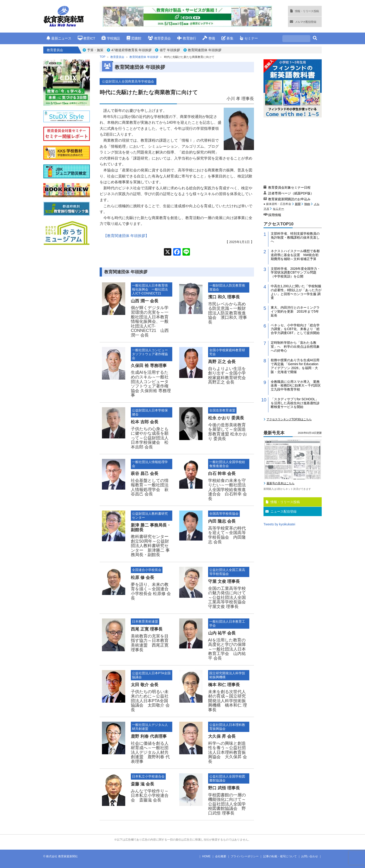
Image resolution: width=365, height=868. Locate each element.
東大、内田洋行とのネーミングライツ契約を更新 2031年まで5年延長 (295, 311)
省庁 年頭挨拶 (170, 50)
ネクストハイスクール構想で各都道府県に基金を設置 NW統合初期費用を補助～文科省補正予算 (295, 255)
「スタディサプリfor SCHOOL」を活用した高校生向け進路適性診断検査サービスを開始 (295, 403)
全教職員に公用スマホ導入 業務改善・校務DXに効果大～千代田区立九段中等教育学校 (296, 386)
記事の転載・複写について (280, 856)
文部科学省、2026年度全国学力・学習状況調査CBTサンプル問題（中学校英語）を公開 (296, 273)
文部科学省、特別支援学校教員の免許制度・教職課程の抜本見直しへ (295, 237)
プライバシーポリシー (245, 856)
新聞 (298, 204)
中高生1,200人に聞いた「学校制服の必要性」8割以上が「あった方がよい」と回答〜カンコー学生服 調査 (296, 292)
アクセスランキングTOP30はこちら (289, 419)
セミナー (249, 38)
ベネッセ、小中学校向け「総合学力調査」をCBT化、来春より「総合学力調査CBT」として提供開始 (295, 329)
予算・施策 (95, 50)
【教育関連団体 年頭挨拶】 (126, 236)
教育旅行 (187, 38)
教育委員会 (159, 38)
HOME (206, 856)
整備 (209, 38)
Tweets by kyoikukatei (279, 524)
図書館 (134, 38)
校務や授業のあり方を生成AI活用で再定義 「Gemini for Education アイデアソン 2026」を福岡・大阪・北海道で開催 (295, 366)
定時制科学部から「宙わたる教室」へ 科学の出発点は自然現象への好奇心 (295, 347)
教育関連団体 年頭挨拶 (205, 50)
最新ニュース (59, 38)
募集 (227, 38)
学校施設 (111, 38)
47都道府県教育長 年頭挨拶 (131, 50)
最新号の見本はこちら (281, 483)
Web (307, 204)
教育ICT (86, 38)
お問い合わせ (310, 856)
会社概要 (221, 856)
